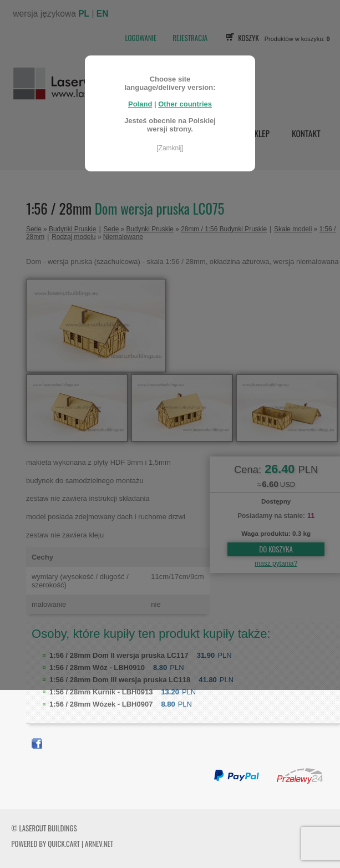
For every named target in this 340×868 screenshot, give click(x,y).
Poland (140, 104)
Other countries (185, 104)
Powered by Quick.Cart (45, 844)
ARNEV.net (99, 844)
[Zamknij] (170, 148)
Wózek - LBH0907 (101, 704)
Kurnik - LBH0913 (101, 692)
